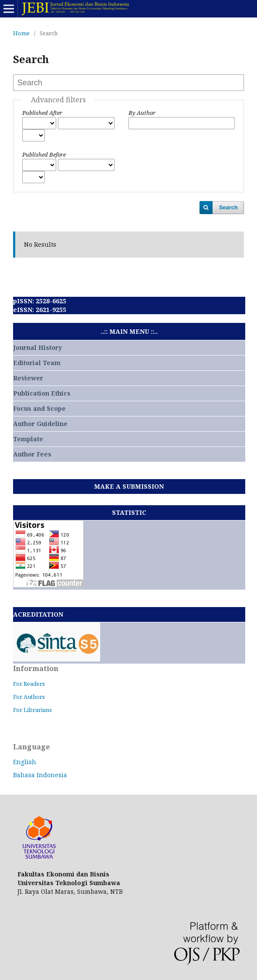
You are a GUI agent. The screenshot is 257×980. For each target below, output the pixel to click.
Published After (42, 113)
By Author (142, 113)
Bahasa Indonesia (40, 775)
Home (21, 33)
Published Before (44, 154)
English (25, 762)
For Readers (29, 684)
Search (228, 207)
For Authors (29, 697)
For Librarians (32, 710)
